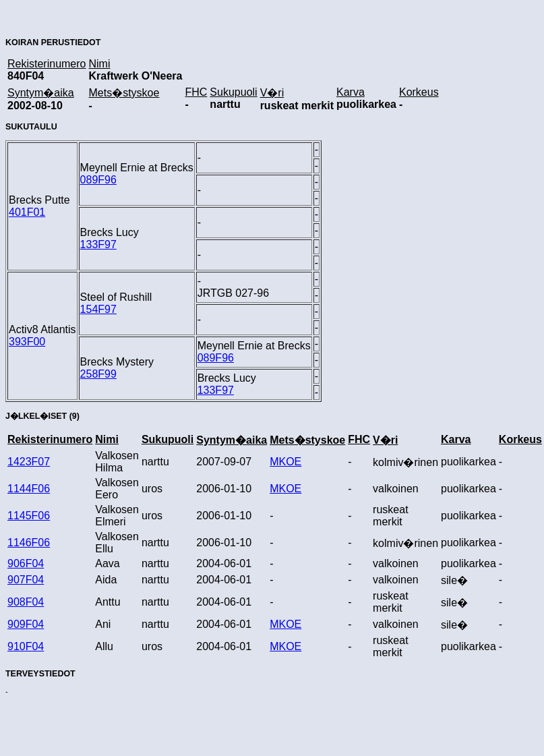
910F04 (26, 646)
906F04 (26, 563)
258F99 (98, 374)
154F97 (98, 309)
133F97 (98, 244)
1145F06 (29, 516)
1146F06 (29, 543)
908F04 (26, 602)
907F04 (26, 580)
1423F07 (29, 462)
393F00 (27, 342)
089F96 (98, 180)
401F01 (27, 212)
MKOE (285, 462)
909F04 (26, 624)
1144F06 (29, 489)
